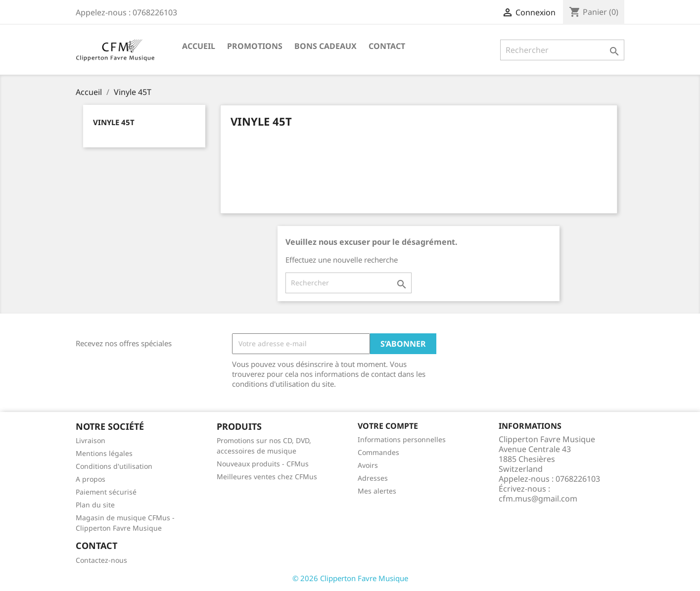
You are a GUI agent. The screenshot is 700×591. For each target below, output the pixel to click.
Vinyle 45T (114, 122)
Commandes (378, 452)
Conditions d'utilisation (114, 466)
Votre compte (388, 426)
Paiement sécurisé (106, 492)
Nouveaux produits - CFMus (263, 464)
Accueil (199, 46)
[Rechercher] (562, 50)
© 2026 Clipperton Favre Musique (350, 578)
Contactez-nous (101, 560)
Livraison (91, 440)
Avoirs (368, 465)
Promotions (255, 46)
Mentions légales (104, 453)
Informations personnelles (402, 439)
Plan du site (95, 505)
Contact (387, 46)
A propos (91, 479)
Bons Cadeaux (326, 46)
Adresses (373, 478)
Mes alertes (377, 491)
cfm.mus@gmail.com (538, 499)
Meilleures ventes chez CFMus (267, 477)
